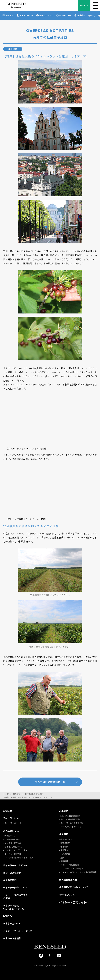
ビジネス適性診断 (12, 873)
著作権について (67, 895)
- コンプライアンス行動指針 (71, 868)
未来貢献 (17, 794)
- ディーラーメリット (12, 823)
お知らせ (9, 15)
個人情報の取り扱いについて (74, 887)
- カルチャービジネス (12, 839)
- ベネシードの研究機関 (69, 865)
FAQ (93, 15)
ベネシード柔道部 (12, 938)
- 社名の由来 (65, 854)
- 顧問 (62, 858)
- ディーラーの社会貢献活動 (71, 823)
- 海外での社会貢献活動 (69, 819)
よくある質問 (10, 880)
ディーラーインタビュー (15, 865)
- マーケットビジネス (12, 854)
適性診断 (81, 15)
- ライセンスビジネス (12, 847)
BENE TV (8, 916)
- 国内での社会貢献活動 (69, 816)
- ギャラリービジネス (12, 843)
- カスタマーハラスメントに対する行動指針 (78, 872)
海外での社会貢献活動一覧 (56, 782)
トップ (6, 794)
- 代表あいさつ (66, 839)
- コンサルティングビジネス (15, 850)
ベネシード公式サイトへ (74, 902)
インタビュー (65, 15)
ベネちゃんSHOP (12, 923)
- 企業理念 (64, 850)
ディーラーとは (26, 15)
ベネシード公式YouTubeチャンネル (14, 907)
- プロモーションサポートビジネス (18, 858)
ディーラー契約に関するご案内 (15, 896)
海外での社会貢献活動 (34, 794)
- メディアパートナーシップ (71, 827)
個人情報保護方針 (68, 880)
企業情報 (64, 834)
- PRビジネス (9, 836)
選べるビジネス (46, 15)
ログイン (84, 5)
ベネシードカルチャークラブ (18, 931)
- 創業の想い (65, 843)
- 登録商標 (64, 861)
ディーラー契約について (15, 887)
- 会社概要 (64, 846)
